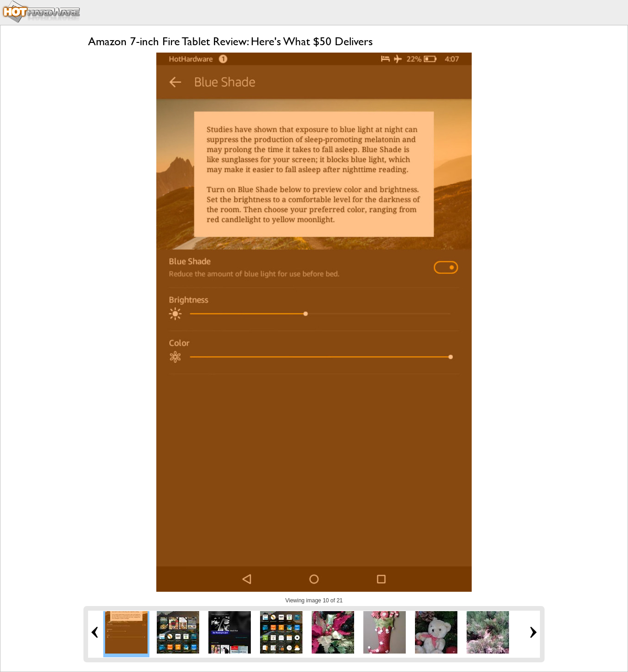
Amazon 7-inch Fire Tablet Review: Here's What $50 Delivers (231, 41)
